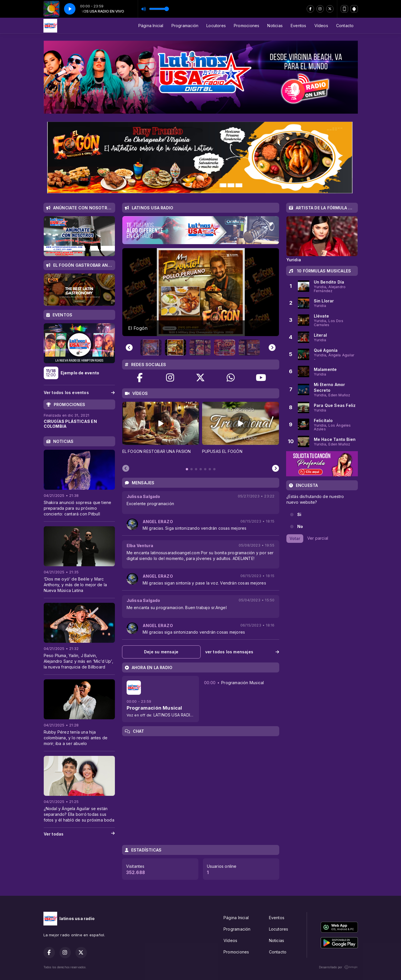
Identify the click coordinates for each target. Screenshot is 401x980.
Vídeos (321, 26)
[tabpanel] (161, 431)
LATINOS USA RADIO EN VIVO (182, 715)
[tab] (187, 469)
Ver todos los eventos (79, 392)
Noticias (275, 26)
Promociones (247, 26)
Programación (185, 26)
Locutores (216, 26)
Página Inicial (151, 26)
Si (299, 514)
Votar (295, 538)
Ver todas (79, 834)
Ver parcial (318, 538)
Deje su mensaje (161, 652)
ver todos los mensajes (242, 652)
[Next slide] (272, 348)
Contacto (345, 26)
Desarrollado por (338, 967)
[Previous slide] (129, 348)
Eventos (298, 26)
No (300, 526)
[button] (151, 348)
